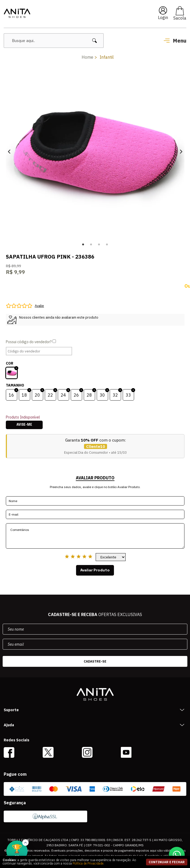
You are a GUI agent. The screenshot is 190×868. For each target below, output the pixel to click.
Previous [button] (9, 152)
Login (163, 17)
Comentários (95, 536)
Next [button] (181, 152)
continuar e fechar (167, 862)
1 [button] (83, 245)
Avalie (39, 306)
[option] (95, 151)
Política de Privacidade (88, 864)
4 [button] (107, 245)
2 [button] (91, 245)
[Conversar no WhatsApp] (177, 855)
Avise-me (24, 425)
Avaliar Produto (95, 570)
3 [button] (99, 245)
